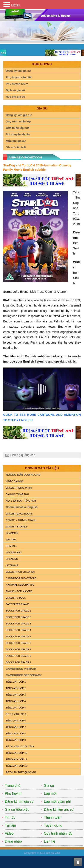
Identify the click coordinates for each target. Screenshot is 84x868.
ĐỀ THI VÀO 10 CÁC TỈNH (20, 746)
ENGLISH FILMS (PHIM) (19, 488)
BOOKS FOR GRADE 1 (18, 611)
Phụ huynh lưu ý (17, 84)
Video (9, 833)
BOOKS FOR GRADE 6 (18, 643)
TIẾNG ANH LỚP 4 (16, 701)
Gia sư (49, 786)
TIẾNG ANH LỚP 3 (16, 695)
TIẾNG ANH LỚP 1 (16, 682)
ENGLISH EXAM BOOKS (19, 514)
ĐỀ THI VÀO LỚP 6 (16, 714)
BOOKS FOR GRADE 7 (18, 649)
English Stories (16, 527)
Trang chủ (13, 786)
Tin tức (10, 817)
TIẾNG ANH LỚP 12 (16, 766)
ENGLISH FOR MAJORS (19, 591)
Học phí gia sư (16, 97)
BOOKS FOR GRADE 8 (18, 656)
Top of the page (78, 862)
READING (11, 546)
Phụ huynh (13, 794)
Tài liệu (11, 825)
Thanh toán (53, 817)
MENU (16, 5)
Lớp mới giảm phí (57, 802)
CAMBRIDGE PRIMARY (21, 669)
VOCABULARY (14, 552)
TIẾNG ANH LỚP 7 (16, 727)
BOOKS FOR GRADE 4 (18, 630)
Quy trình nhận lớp (18, 121)
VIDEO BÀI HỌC (15, 481)
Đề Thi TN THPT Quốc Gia (21, 772)
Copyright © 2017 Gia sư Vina (42, 853)
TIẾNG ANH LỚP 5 (16, 708)
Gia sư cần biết (16, 147)
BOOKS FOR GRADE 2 (18, 617)
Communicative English (22, 507)
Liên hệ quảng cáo (23, 455)
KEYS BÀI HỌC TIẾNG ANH (21, 501)
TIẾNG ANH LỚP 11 (16, 759)
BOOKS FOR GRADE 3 (18, 624)
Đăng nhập (13, 841)
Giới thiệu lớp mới (18, 128)
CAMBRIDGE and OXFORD (21, 578)
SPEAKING (12, 559)
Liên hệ (50, 841)
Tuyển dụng (53, 825)
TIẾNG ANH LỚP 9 (16, 740)
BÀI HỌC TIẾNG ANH (17, 494)
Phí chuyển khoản (18, 134)
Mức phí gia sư (16, 141)
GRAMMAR (12, 533)
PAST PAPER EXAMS (18, 604)
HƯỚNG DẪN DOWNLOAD (23, 475)
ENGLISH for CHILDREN (20, 572)
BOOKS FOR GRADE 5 (18, 637)
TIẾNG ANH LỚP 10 (16, 753)
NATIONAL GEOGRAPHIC (20, 585)
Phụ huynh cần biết (19, 77)
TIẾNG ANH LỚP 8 (16, 733)
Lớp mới (50, 794)
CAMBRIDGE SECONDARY (24, 675)
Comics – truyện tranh (21, 520)
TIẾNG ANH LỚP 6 (16, 721)
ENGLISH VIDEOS (16, 598)
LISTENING (12, 565)
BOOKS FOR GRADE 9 (18, 662)
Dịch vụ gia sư (15, 90)
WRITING (11, 540)
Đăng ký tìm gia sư (18, 71)
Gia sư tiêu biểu (17, 809)
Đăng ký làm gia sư (19, 115)
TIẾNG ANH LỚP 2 (16, 688)
